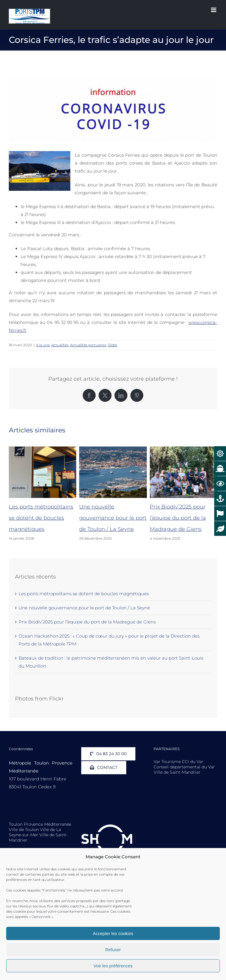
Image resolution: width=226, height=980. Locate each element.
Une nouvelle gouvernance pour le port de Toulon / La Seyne (113, 518)
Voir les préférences (113, 966)
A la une (43, 345)
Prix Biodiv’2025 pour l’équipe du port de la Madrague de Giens (178, 518)
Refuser (113, 950)
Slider (113, 345)
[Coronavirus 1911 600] (113, 110)
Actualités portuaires (88, 345)
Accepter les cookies (113, 933)
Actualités (60, 345)
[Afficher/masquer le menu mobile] (214, 10)
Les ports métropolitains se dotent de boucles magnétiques (41, 518)
